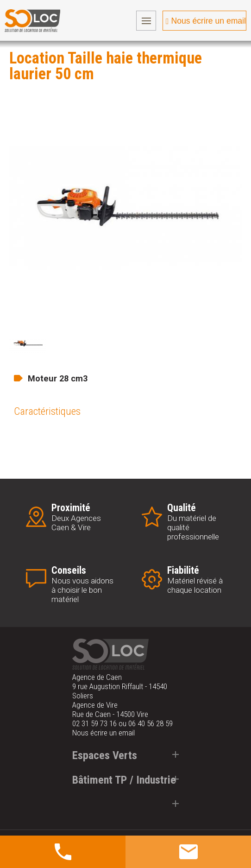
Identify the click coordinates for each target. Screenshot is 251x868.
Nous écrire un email (209, 21)
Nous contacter (67, 852)
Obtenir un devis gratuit (180, 852)
